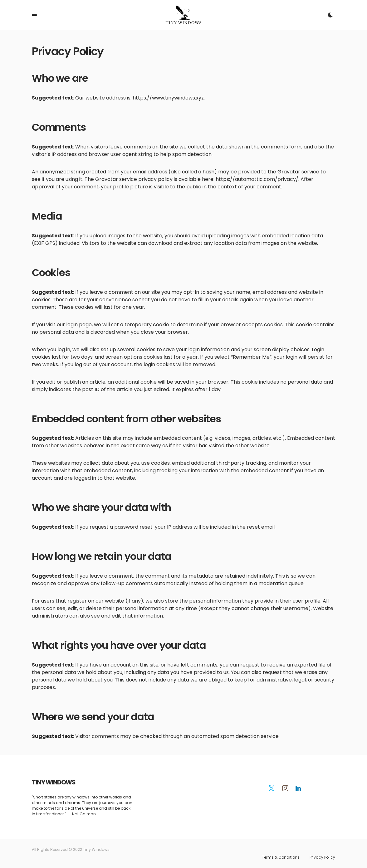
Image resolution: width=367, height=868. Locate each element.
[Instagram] (285, 788)
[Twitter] (272, 788)
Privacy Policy (322, 857)
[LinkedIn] (298, 788)
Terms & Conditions (281, 857)
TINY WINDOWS (54, 782)
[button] (34, 15)
